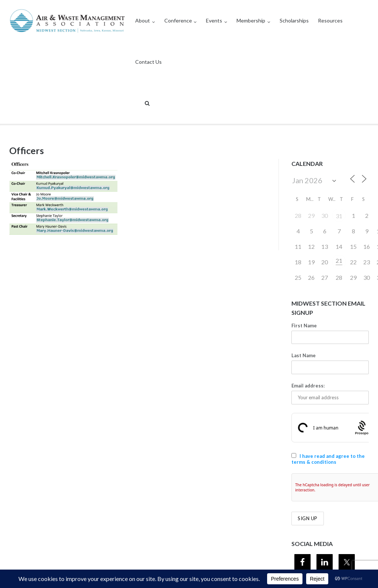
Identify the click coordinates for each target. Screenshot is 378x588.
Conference (178, 20)
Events (214, 20)
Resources (330, 20)
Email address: (308, 386)
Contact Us (148, 62)
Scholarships (294, 20)
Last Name (304, 355)
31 (339, 216)
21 (339, 260)
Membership (251, 20)
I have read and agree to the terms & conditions (328, 459)
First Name (304, 326)
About (143, 20)
